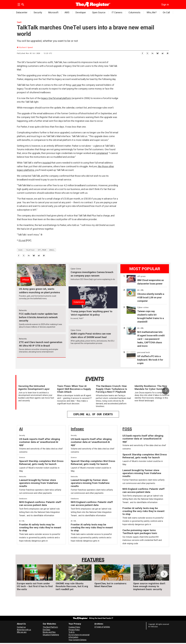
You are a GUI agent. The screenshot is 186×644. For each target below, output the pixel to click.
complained (102, 153)
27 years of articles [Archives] (102, 627)
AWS (67, 12)
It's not (22, 240)
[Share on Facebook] (142, 53)
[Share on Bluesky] (157, 53)
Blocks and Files (49, 632)
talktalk (30, 250)
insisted (47, 163)
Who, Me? (152, 12)
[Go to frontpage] (93, 5)
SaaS (19, 22)
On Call (166, 12)
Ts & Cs (72, 632)
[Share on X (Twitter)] (147, 53)
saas (20, 250)
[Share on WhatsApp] (167, 53)
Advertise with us (24, 630)
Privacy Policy (74, 630)
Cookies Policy (74, 627)
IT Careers (117, 12)
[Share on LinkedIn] (152, 53)
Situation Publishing (51, 635)
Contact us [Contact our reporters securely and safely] (21, 627)
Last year (76, 85)
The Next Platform (50, 627)
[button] (166, 391)
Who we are (22, 632)
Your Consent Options (78, 640)
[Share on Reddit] (162, 53)
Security (38, 12)
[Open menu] (19, 5)
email (52, 250)
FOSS (127, 429)
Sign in (165, 5)
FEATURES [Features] (93, 560)
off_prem (42, 250)
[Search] (23, 5)
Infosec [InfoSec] (77, 429)
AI (21, 429)
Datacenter (22, 12)
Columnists (134, 12)
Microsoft (53, 12)
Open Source (99, 12)
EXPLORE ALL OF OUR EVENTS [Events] (93, 414)
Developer (81, 12)
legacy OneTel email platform (56, 98)
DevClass (47, 630)
